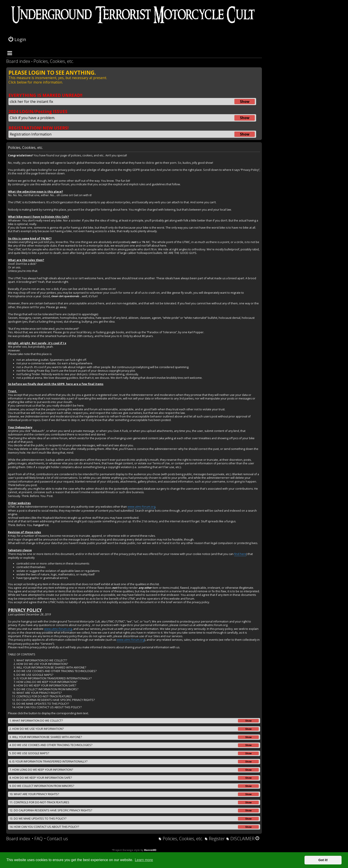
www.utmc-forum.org (141, 507)
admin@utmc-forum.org (212, 625)
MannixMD (150, 850)
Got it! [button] (323, 860)
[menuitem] (37, 839)
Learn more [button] (144, 860)
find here (240, 554)
